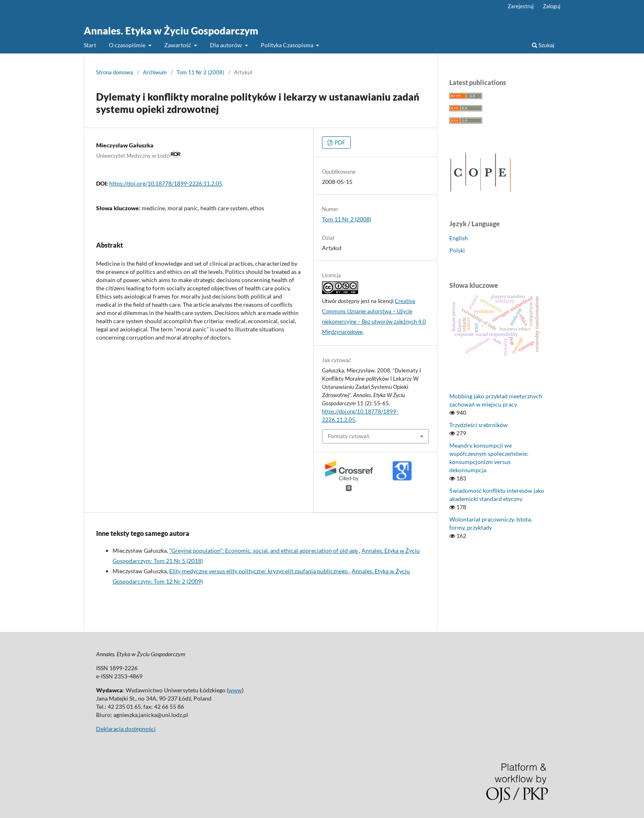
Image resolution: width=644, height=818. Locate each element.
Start (90, 45)
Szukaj (543, 45)
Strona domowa (115, 72)
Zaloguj (552, 6)
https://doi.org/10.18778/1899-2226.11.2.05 (166, 183)
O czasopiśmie (128, 45)
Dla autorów (227, 45)
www (235, 690)
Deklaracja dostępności (126, 729)
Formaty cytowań (348, 436)
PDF (339, 142)
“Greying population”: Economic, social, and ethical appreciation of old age (264, 550)
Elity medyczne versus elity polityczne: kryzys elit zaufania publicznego (259, 571)
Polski (457, 250)
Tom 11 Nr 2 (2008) (200, 72)
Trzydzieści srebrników (478, 425)
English (459, 238)
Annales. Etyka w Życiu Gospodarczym (171, 31)
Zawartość (178, 45)
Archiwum (155, 72)
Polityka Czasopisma (288, 45)
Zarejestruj (521, 6)
